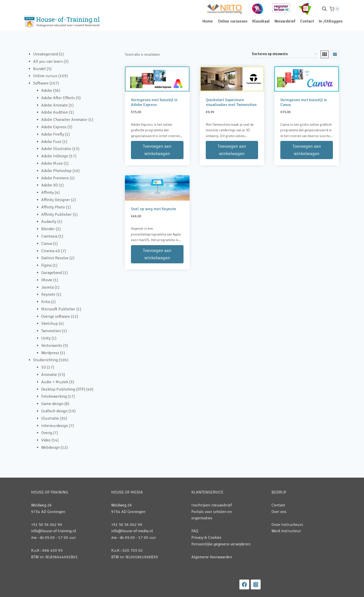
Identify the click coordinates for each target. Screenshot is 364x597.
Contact (307, 21)
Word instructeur (286, 531)
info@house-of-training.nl (54, 531)
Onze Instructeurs (287, 525)
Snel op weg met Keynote (154, 209)
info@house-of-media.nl (132, 531)
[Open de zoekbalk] (324, 9)
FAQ (195, 531)
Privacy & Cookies (206, 538)
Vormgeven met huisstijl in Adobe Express (154, 102)
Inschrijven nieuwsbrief (212, 505)
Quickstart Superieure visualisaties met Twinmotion (231, 102)
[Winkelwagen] (335, 9)
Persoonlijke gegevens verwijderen (221, 544)
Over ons (279, 512)
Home (208, 21)
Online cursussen (233, 21)
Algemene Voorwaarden (212, 557)
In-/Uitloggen (331, 21)
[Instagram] (256, 584)
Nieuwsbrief (285, 21)
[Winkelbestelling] (284, 54)
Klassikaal (261, 21)
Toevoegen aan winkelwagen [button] (157, 150)
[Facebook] (244, 584)
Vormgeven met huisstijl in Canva (304, 102)
